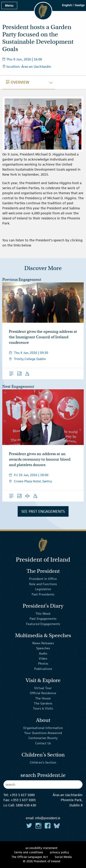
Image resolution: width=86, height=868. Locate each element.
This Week (43, 614)
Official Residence (43, 693)
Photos (43, 663)
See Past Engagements (43, 511)
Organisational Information (43, 728)
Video (43, 658)
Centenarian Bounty (43, 738)
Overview (18, 82)
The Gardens (43, 703)
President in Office (43, 579)
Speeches (43, 648)
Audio (43, 653)
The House (43, 698)
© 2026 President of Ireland (42, 861)
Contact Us (43, 743)
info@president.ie (48, 818)
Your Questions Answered (43, 733)
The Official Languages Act (30, 857)
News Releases (43, 643)
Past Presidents (43, 594)
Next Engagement (18, 386)
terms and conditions (29, 852)
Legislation (43, 589)
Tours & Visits (43, 708)
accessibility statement (42, 848)
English (67, 5)
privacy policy (60, 852)
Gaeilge (80, 5)
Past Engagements (43, 619)
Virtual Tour (43, 688)
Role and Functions (43, 584)
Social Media (63, 857)
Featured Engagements (43, 624)
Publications (43, 669)
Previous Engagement (22, 280)
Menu (9, 5)
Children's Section (43, 762)
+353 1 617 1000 (22, 795)
